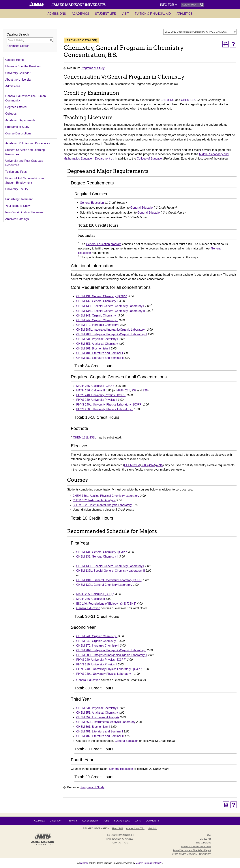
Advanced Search (18, 46)
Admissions (57, 14)
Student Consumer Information (196, 847)
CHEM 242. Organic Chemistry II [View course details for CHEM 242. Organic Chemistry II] (97, 320)
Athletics (185, 14)
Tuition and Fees (16, 172)
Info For (169, 5)
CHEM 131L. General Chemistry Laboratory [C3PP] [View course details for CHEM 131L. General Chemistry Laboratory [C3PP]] (109, 580)
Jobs (106, 821)
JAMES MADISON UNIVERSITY (195, 854)
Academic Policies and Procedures (28, 143)
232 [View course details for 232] (134, 390)
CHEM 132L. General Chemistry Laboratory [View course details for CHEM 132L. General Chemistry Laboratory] (104, 585)
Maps (138, 821)
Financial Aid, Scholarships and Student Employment (25, 181)
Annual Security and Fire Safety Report (192, 850)
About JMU (117, 828)
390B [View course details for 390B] (144, 465)
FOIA (208, 835)
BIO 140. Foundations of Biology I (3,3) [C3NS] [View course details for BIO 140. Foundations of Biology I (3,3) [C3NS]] (106, 604)
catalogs (84, 863)
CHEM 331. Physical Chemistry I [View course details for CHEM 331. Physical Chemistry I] (97, 339)
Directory (56, 821)
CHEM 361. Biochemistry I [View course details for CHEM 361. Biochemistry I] (93, 348)
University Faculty (17, 189)
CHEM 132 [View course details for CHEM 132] (188, 100)
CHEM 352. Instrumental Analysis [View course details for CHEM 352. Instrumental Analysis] (94, 500)
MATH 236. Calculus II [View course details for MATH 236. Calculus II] (91, 390)
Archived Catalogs (17, 219)
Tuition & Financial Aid (153, 14)
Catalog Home (15, 60)
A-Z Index (39, 821)
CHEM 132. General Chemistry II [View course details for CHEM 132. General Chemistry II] (97, 301)
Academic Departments (20, 120)
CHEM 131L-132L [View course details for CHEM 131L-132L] (85, 437)
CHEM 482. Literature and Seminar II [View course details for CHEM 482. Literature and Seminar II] (100, 358)
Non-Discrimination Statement (24, 212)
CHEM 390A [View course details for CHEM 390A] (132, 465)
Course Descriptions (18, 133)
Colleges (11, 114)
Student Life (105, 14)
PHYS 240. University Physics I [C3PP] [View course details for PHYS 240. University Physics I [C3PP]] (101, 395)
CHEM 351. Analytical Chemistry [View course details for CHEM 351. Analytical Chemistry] (97, 344)
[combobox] (200, 32)
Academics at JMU (135, 828)
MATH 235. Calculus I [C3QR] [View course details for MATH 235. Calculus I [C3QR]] (95, 386)
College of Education (150, 159)
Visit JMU (152, 828)
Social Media (122, 821)
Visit (125, 14)
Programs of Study (17, 127)
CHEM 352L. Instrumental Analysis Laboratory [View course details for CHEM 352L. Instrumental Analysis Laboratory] (102, 505)
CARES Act (205, 839)
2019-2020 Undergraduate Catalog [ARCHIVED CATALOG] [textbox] (196, 32)
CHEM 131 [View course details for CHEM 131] (167, 100)
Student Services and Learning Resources (25, 152)
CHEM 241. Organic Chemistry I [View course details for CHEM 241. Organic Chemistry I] (97, 315)
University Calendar (18, 73)
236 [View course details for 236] (145, 390)
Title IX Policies (203, 843)
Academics (80, 14)
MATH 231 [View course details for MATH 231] (123, 390)
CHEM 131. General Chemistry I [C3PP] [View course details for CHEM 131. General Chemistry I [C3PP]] (102, 296)
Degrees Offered (16, 107)
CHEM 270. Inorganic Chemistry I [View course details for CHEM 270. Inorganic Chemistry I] (98, 325)
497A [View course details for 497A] (152, 465)
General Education (92, 203)
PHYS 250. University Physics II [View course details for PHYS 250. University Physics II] (97, 400)
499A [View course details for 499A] (159, 465)
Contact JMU (120, 843)
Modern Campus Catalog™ (149, 863)
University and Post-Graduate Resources (24, 163)
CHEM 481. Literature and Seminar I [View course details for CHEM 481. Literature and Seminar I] (100, 353)
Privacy (72, 821)
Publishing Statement (19, 199)
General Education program (104, 244)
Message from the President (23, 66)
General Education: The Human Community (26, 98)
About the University (18, 80)
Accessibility (90, 821)
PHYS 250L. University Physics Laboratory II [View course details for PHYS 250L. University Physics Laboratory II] (105, 409)
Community (153, 821)
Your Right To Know (18, 206)
